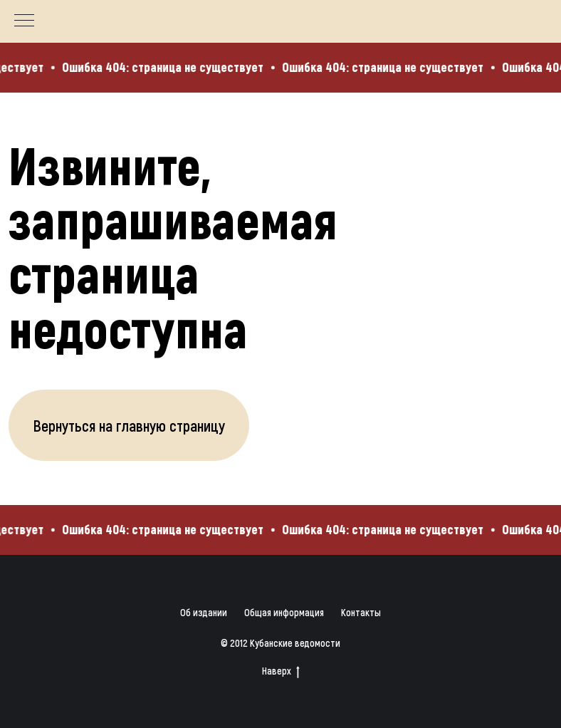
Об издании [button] (204, 612)
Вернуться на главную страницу (129, 425)
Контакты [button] (361, 612)
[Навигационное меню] (24, 21)
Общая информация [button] (284, 612)
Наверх (281, 671)
